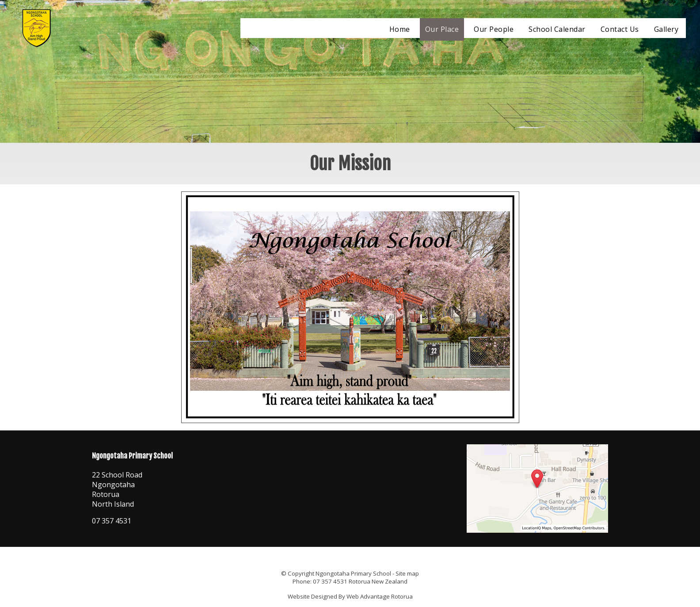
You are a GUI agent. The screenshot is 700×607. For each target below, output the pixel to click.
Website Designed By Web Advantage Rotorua (350, 596)
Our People (494, 29)
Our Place (442, 29)
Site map (407, 573)
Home (400, 29)
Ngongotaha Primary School (353, 573)
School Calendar (557, 29)
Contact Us (620, 29)
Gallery (666, 29)
